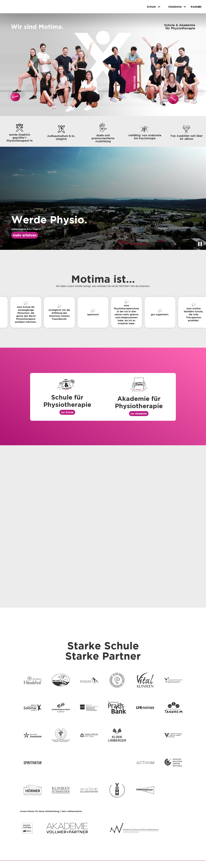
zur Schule (67, 412)
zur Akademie (139, 414)
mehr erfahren (25, 235)
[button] (153, 7)
